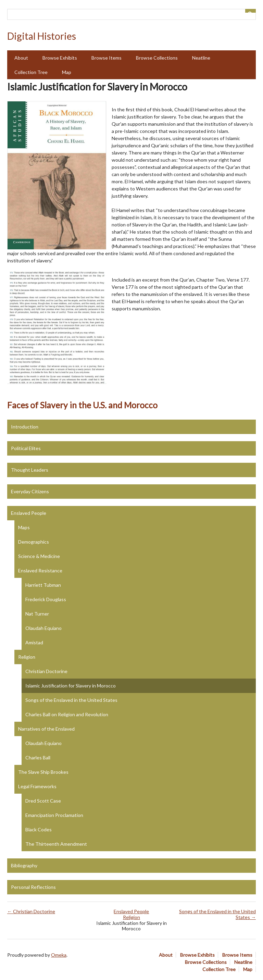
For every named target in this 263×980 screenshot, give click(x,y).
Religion (27, 657)
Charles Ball (38, 758)
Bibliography (24, 865)
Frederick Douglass (46, 599)
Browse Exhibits (60, 58)
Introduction (25, 427)
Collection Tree (31, 72)
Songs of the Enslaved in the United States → (217, 914)
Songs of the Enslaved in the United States (71, 700)
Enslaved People (29, 513)
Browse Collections (157, 58)
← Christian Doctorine (31, 911)
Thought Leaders (30, 470)
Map (67, 72)
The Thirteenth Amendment (56, 844)
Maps (24, 527)
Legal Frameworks (37, 786)
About (21, 58)
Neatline (201, 58)
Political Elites (26, 448)
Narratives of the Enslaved (46, 729)
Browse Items (107, 58)
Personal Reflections (33, 887)
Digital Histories (42, 36)
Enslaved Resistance (40, 570)
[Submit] (251, 11)
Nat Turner (37, 614)
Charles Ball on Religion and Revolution (67, 714)
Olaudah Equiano (43, 628)
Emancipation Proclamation (54, 815)
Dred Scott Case (43, 801)
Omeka (59, 955)
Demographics (34, 542)
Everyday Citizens (30, 491)
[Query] (131, 14)
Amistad (34, 642)
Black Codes (39, 829)
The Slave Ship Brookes (43, 772)
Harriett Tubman (43, 585)
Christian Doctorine (46, 671)
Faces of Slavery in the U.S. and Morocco (82, 405)
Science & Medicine (39, 556)
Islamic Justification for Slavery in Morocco (71, 686)
